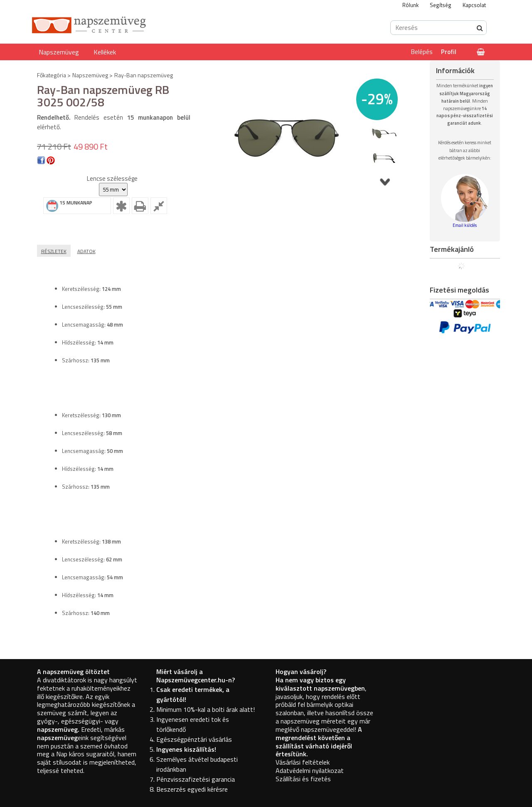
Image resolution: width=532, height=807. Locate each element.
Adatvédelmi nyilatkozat (310, 770)
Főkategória (52, 75)
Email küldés (465, 225)
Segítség (441, 5)
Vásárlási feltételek (303, 762)
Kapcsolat (474, 5)
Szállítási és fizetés (303, 779)
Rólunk (410, 5)
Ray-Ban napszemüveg (144, 75)
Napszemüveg (59, 52)
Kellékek (105, 52)
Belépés (422, 52)
